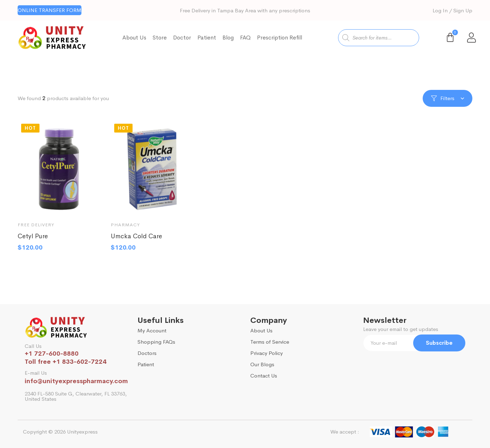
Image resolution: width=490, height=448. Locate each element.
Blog (228, 38)
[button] (50, 10)
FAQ (245, 38)
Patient (207, 38)
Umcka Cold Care (136, 239)
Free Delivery (36, 227)
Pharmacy (125, 227)
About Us (134, 38)
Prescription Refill (280, 38)
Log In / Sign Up (452, 10)
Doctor (182, 38)
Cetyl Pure (33, 239)
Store (160, 38)
